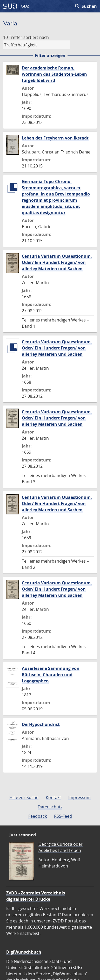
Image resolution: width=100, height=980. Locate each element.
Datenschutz (50, 807)
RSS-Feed (63, 816)
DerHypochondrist (41, 724)
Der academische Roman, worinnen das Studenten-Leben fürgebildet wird (54, 74)
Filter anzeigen (50, 55)
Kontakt (53, 797)
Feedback (38, 816)
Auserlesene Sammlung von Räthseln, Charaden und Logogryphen (51, 675)
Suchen (86, 6)
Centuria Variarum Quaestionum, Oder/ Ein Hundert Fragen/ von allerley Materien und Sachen (57, 262)
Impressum (79, 797)
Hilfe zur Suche (24, 797)
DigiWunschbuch (24, 952)
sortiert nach (36, 37)
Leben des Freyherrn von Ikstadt (55, 138)
